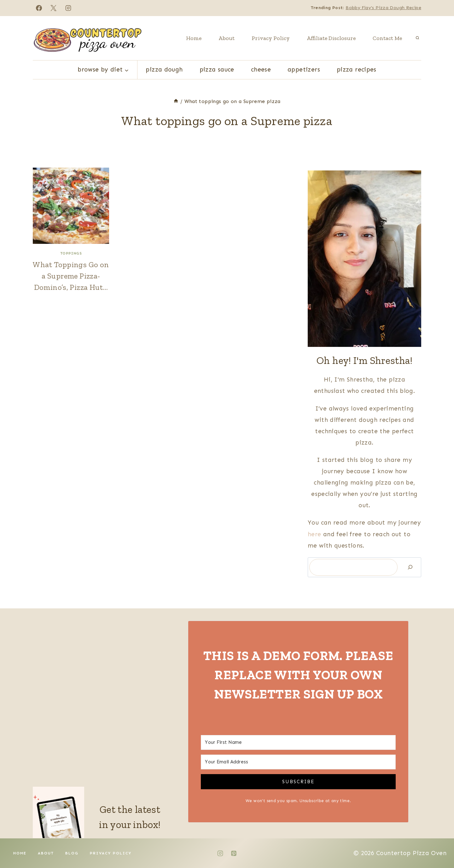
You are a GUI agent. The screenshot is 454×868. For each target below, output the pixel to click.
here (315, 534)
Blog (72, 853)
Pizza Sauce (217, 69)
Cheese (261, 69)
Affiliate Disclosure (331, 38)
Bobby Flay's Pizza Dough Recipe (383, 8)
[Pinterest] (234, 853)
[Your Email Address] (298, 762)
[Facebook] (39, 8)
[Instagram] (68, 8)
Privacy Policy (271, 38)
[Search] (410, 567)
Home (194, 38)
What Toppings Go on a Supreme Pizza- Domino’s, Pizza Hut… (71, 276)
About (227, 38)
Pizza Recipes (357, 69)
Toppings (71, 253)
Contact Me (387, 38)
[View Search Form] (417, 38)
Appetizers (304, 69)
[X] (54, 8)
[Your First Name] (298, 742)
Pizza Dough (164, 69)
